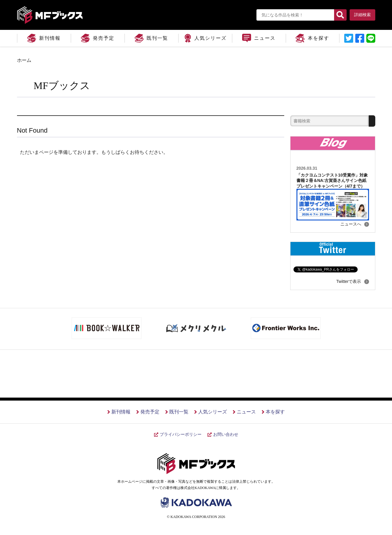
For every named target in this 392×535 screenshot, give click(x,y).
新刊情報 (121, 412)
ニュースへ (351, 224)
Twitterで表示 (349, 281)
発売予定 (150, 412)
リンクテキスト (349, 38)
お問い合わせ (226, 434)
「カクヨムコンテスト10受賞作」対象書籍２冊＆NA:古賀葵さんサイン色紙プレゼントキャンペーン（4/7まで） (332, 180)
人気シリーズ (213, 412)
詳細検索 (362, 15)
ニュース (246, 412)
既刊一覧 (179, 412)
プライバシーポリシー (181, 434)
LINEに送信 (371, 38)
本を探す (275, 412)
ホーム (24, 60)
